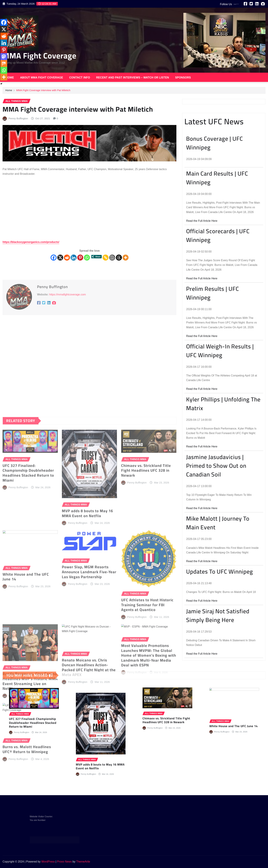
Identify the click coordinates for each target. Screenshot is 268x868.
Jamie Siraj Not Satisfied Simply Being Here (218, 615)
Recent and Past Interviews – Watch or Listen (133, 78)
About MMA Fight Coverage (42, 78)
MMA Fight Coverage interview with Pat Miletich (43, 90)
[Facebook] (54, 258)
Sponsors (183, 78)
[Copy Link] (106, 258)
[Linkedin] (74, 258)
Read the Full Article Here (202, 221)
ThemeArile (83, 862)
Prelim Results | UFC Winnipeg (213, 293)
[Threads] (119, 258)
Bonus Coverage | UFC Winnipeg (215, 143)
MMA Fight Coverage (39, 56)
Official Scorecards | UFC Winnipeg (218, 235)
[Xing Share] (97, 257)
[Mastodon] (4, 57)
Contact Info (80, 78)
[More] (126, 258)
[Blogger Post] (112, 258)
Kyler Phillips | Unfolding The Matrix (223, 404)
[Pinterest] (80, 258)
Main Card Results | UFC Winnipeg (217, 178)
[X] (60, 258)
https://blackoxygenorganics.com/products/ (31, 242)
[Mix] (4, 63)
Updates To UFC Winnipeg (220, 571)
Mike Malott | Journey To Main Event (218, 523)
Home (10, 78)
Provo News (64, 862)
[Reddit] (67, 258)
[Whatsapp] (87, 258)
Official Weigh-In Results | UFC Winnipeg (220, 351)
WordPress (48, 862)
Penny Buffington (18, 118)
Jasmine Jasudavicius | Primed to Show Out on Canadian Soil (216, 466)
